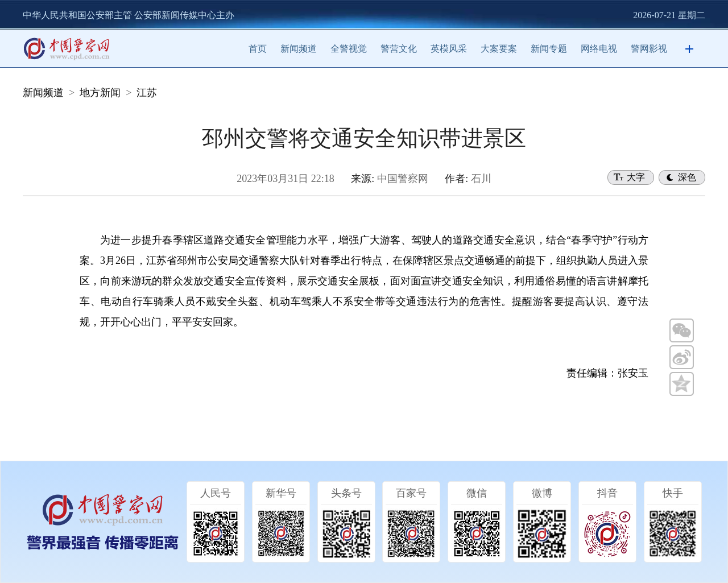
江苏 (147, 93)
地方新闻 (100, 93)
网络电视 (599, 49)
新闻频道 (299, 49)
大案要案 (499, 49)
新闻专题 (549, 49)
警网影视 (649, 49)
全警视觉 (349, 49)
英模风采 (449, 49)
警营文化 (399, 49)
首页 (258, 49)
